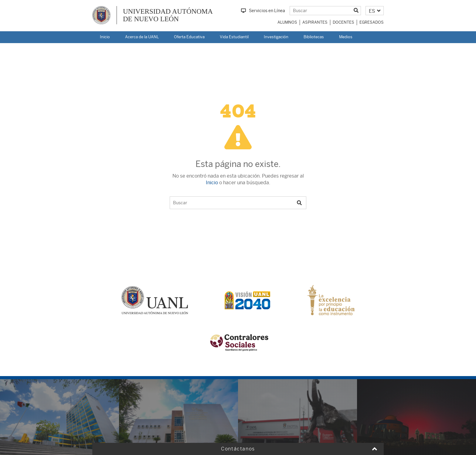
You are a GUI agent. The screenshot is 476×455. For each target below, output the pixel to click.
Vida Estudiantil (234, 37)
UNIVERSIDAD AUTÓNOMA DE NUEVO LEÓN (168, 15)
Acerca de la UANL (142, 37)
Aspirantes (315, 22)
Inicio (105, 37)
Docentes (343, 22)
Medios (346, 37)
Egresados (372, 22)
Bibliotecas (314, 37)
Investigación (276, 37)
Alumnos (287, 22)
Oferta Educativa (189, 37)
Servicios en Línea (263, 11)
